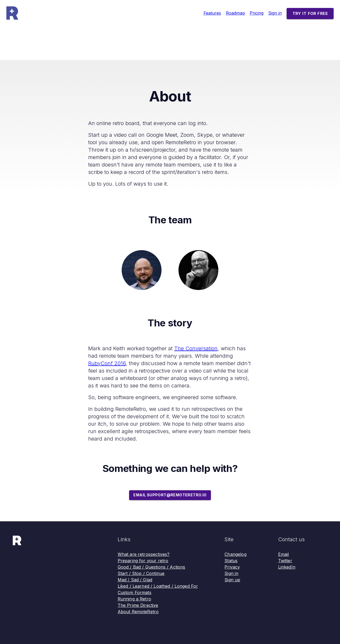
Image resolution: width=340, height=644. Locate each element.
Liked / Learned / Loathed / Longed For (158, 586)
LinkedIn (287, 567)
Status (231, 561)
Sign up (232, 580)
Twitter (285, 561)
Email (284, 554)
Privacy (232, 567)
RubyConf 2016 (107, 363)
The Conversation (196, 348)
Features (212, 13)
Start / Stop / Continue (141, 573)
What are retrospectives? (144, 554)
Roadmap (235, 13)
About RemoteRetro (138, 612)
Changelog (235, 554)
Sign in (275, 13)
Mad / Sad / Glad (135, 580)
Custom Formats (135, 592)
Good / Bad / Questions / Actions (152, 567)
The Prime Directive (138, 605)
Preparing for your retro (143, 561)
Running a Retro (134, 599)
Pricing (257, 13)
